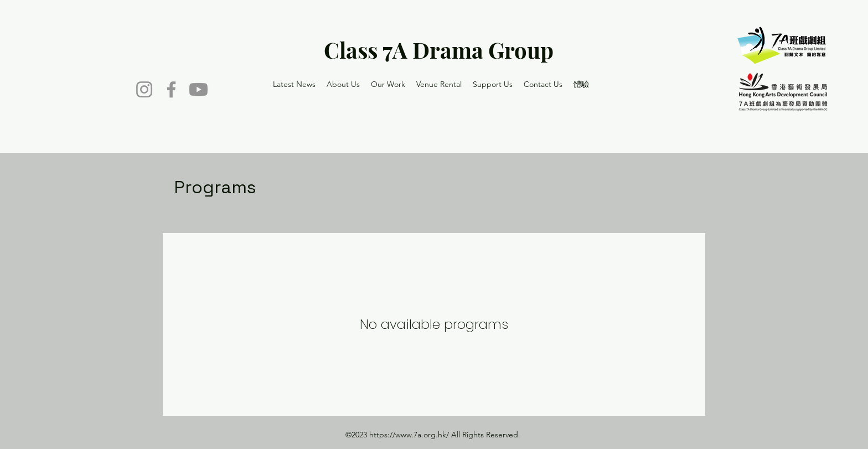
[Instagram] (144, 89)
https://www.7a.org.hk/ (409, 435)
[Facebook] (171, 89)
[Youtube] (198, 89)
